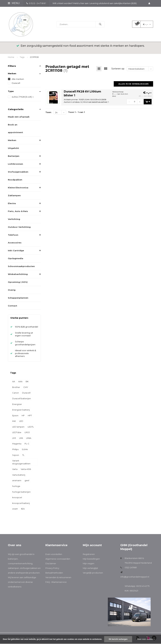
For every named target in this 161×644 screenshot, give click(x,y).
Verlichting (14, 220)
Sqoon (16, 456)
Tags (22, 58)
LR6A (29, 439)
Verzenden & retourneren (58, 578)
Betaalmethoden (54, 573)
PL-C (27, 444)
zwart (15, 509)
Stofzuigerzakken (18, 172)
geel (27, 481)
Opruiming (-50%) (18, 283)
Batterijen (14, 157)
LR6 (21, 439)
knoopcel (17, 498)
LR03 (27, 433)
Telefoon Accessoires (15, 239)
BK (27, 382)
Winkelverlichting (18, 275)
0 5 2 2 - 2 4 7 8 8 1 (36, 3)
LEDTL (31, 427)
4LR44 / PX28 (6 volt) (23, 97)
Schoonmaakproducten (21, 267)
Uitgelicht (13, 149)
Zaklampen (14, 196)
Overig (12, 291)
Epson (15, 416)
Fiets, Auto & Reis (18, 212)
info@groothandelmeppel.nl (135, 577)
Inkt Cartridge (16, 251)
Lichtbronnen (15, 165)
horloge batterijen (21, 492)
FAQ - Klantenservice (56, 583)
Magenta (17, 444)
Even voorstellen (54, 555)
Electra (12, 204)
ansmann (17, 481)
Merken (12, 141)
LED (21, 422)
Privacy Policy (52, 569)
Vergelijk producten (93, 573)
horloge (16, 487)
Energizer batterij (21, 410)
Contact (13, 306)
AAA (20, 382)
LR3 (14, 439)
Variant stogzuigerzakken (21, 463)
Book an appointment (15, 129)
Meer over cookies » (146, 639)
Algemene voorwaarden (58, 559)
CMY (26, 388)
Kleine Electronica (18, 188)
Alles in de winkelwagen (133, 84)
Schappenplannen (18, 298)
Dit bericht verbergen (118, 639)
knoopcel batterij (21, 504)
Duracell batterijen (22, 399)
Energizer (17, 405)
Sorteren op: (118, 69)
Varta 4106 (26, 470)
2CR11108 (34, 58)
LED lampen (18, 427)
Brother (16, 388)
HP (23, 416)
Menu (14, 3)
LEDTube (17, 433)
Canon (16, 393)
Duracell (16, 84)
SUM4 (25, 450)
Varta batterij (19, 475)
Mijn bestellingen (91, 559)
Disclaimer (51, 564)
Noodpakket (15, 180)
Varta (15, 470)
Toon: (48, 113)
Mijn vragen (89, 564)
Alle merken (18, 80)
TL (23, 456)
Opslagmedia (16, 259)
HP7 (30, 416)
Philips (15, 450)
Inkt (14, 422)
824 (23, 509)
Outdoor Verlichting (19, 228)
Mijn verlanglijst (90, 569)
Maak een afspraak (19, 117)
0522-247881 (131, 568)
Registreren (89, 555)
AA (14, 382)
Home (11, 58)
